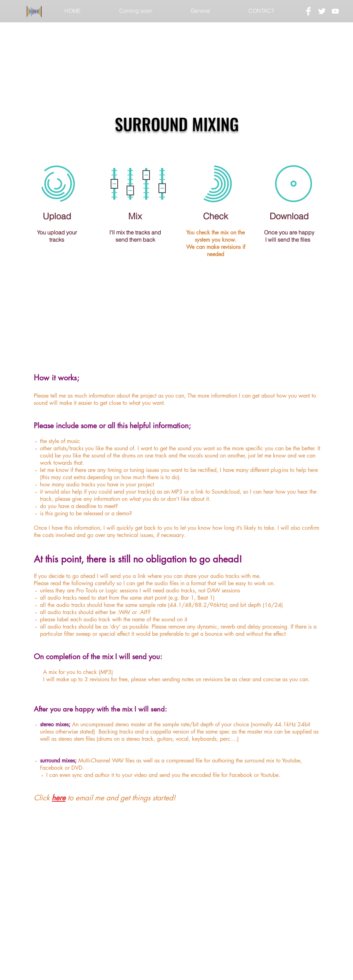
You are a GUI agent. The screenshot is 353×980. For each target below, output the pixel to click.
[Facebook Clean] (308, 11)
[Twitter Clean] (322, 11)
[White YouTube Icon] (335, 11)
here (59, 798)
